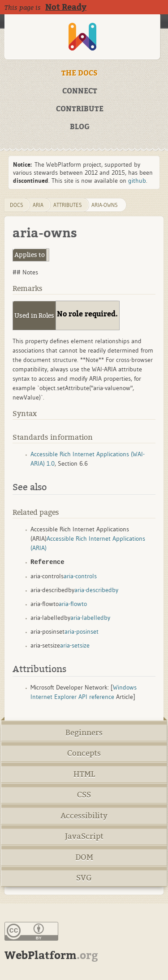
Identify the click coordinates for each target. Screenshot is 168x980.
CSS (84, 795)
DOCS (17, 205)
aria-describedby (96, 590)
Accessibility (84, 816)
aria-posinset (82, 631)
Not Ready (66, 7)
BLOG (80, 127)
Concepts (84, 753)
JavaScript (84, 836)
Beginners (84, 733)
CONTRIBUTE (80, 109)
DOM (84, 857)
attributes (68, 205)
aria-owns (105, 205)
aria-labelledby (90, 618)
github (137, 181)
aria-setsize (75, 645)
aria (38, 205)
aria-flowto (73, 604)
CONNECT (80, 91)
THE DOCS (80, 73)
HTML (84, 774)
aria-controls (80, 576)
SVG (84, 878)
